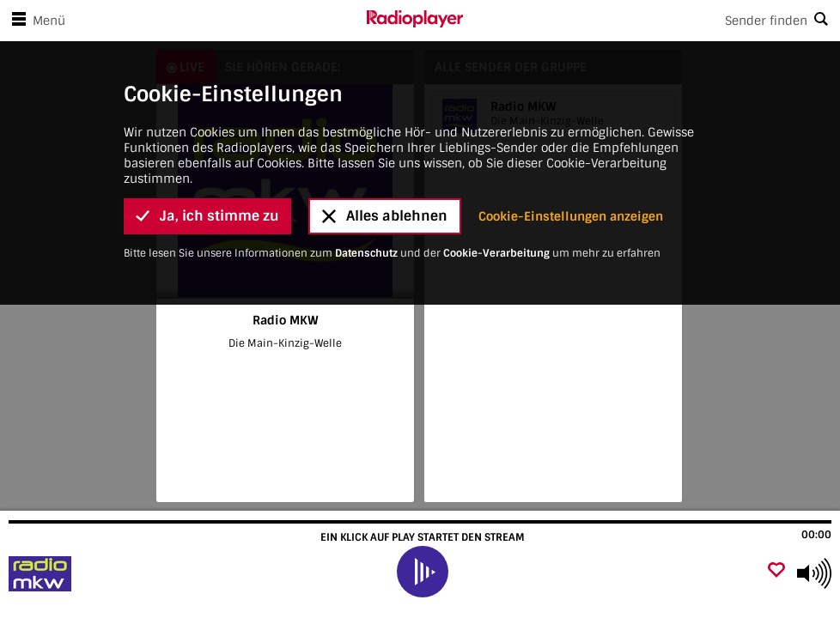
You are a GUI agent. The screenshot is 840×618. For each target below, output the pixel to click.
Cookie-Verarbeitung (496, 253)
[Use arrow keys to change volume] (814, 573)
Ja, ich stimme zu (207, 216)
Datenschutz (366, 253)
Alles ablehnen (385, 216)
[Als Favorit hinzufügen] (776, 571)
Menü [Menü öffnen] (35, 21)
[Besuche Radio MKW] (105, 573)
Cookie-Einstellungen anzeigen (571, 216)
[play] (423, 572)
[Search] (651, 21)
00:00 (816, 535)
